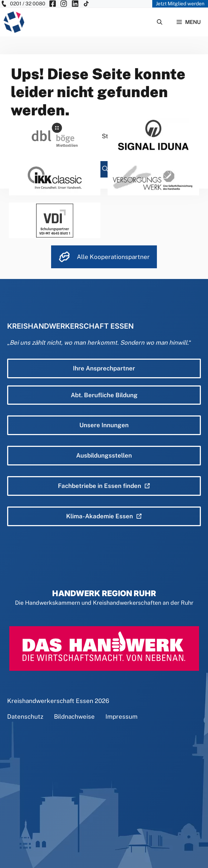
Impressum (122, 717)
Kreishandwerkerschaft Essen (50, 701)
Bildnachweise (74, 717)
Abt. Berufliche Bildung (104, 395)
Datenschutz (25, 717)
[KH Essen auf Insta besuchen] (64, 4)
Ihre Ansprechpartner (104, 368)
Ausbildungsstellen (104, 455)
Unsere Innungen (104, 425)
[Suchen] (105, 169)
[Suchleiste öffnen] (160, 22)
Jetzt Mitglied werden (180, 4)
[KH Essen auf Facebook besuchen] (53, 4)
